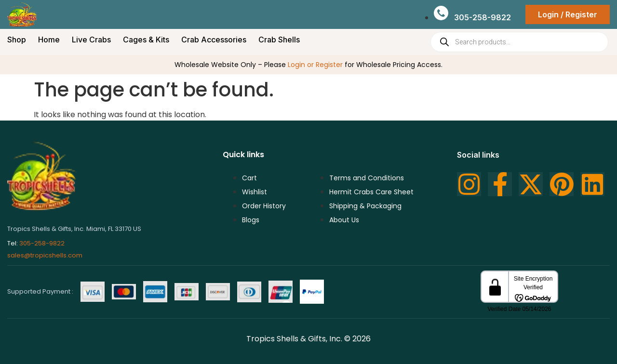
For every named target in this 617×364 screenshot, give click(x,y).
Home (49, 40)
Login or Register (315, 65)
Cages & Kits (146, 40)
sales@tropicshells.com (45, 255)
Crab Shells (279, 40)
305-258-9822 (42, 243)
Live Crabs (91, 40)
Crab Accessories (214, 40)
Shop (17, 40)
